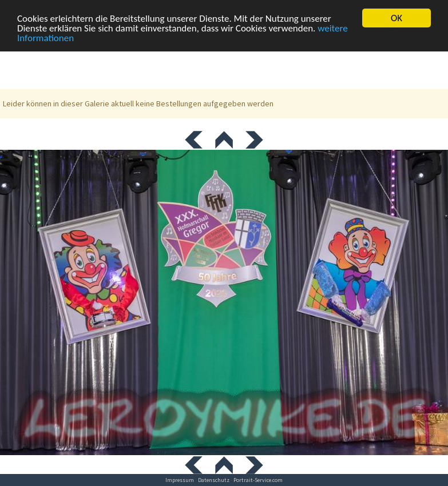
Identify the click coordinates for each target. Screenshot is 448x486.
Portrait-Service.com (258, 480)
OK (397, 18)
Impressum (180, 480)
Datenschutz (214, 480)
